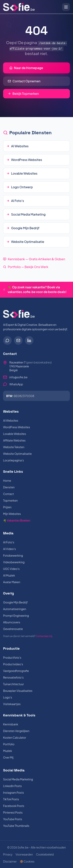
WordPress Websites (17, 427)
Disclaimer (10, 861)
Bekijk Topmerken (23, 94)
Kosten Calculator (15, 737)
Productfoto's (12, 657)
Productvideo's (13, 664)
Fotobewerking (13, 555)
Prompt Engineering (16, 616)
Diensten (9, 487)
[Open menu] (66, 7)
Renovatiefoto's (13, 677)
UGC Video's (11, 569)
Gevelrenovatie (13, 629)
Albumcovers (12, 622)
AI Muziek (9, 575)
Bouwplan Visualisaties (18, 691)
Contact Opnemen (24, 81)
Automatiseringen (15, 609)
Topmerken (10, 500)
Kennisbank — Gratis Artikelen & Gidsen (34, 259)
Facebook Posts (14, 806)
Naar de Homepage (26, 68)
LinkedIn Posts (12, 786)
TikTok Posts (11, 799)
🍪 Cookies (27, 861)
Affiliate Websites (14, 440)
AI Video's (9, 549)
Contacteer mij (44, 636)
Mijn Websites (12, 514)
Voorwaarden (24, 854)
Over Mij (8, 757)
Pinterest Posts (13, 812)
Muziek (8, 751)
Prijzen (7, 507)
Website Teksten (14, 447)
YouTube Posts (13, 819)
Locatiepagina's (13, 460)
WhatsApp (16, 384)
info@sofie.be (18, 377)
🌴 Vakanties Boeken (17, 520)
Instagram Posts (14, 792)
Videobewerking (14, 562)
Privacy (8, 854)
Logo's (8, 697)
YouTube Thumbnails (16, 826)
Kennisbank (11, 724)
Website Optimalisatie (17, 454)
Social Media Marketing (18, 779)
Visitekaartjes (12, 704)
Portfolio (9, 744)
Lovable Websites (15, 434)
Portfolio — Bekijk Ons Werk (26, 267)
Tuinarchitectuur (14, 684)
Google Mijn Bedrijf (15, 602)
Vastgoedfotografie (16, 671)
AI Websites (11, 420)
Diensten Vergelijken (16, 731)
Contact (8, 494)
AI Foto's (9, 542)
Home (7, 481)
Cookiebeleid (45, 854)
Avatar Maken (12, 582)
